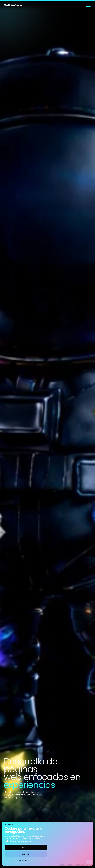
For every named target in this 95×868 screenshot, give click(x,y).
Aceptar (26, 847)
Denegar (26, 854)
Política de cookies (26, 861)
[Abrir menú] (88, 5)
